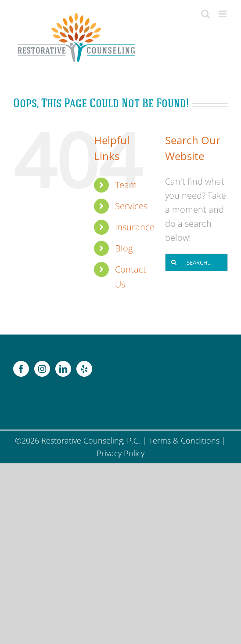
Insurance (135, 227)
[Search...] (196, 262)
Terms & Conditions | (187, 440)
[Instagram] (42, 369)
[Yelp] (84, 369)
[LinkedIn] (63, 369)
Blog (124, 248)
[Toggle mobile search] (205, 14)
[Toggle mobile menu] (223, 14)
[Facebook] (21, 369)
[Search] (174, 262)
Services (131, 206)
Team (126, 185)
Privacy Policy (120, 453)
